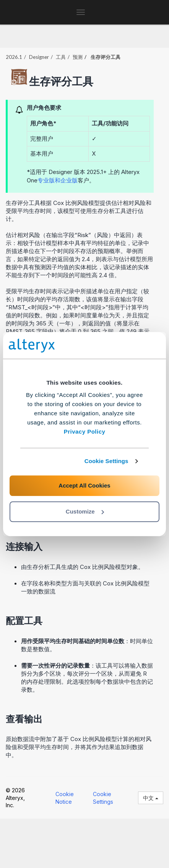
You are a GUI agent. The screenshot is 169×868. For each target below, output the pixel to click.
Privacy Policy (85, 432)
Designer (39, 57)
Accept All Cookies (84, 485)
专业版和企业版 (58, 180)
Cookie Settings (106, 461)
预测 (78, 57)
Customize (85, 511)
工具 (61, 57)
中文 (151, 798)
